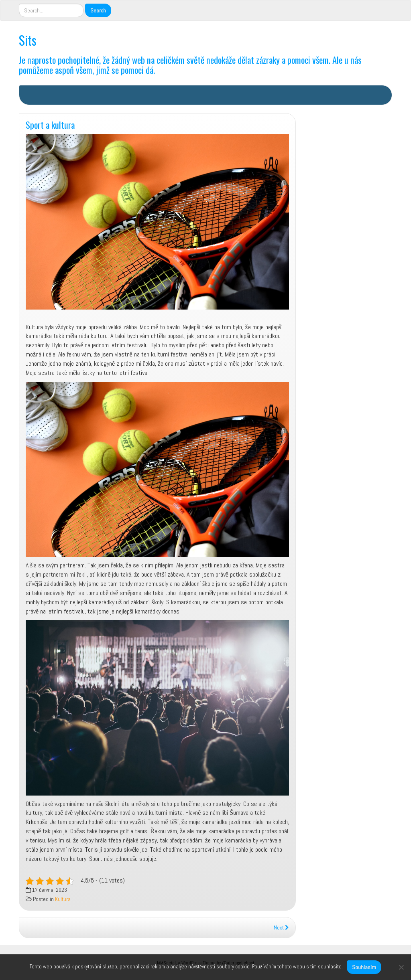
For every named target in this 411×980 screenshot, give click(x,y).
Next (281, 928)
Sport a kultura (50, 125)
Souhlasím (364, 967)
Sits (28, 40)
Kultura (63, 899)
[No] (401, 967)
